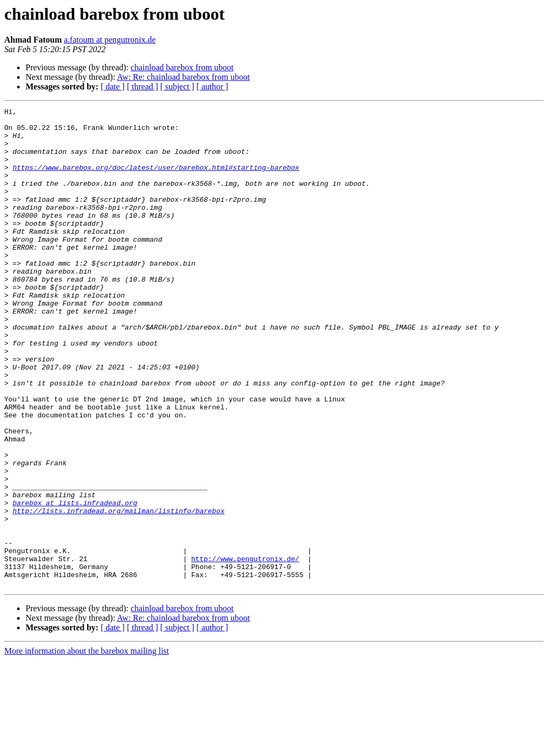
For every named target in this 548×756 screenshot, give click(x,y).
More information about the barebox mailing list (87, 747)
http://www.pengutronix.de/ (245, 650)
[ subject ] (177, 87)
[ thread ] (142, 87)
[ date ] (113, 87)
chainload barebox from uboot (182, 67)
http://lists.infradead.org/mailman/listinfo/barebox (119, 592)
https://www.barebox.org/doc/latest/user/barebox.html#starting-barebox (156, 180)
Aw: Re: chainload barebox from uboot (184, 77)
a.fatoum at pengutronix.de (110, 40)
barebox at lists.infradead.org (75, 582)
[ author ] (212, 87)
